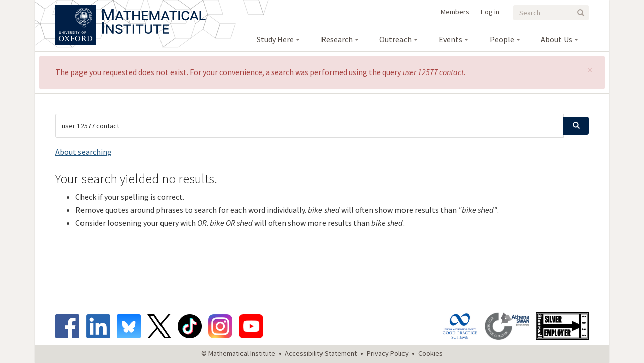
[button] (590, 70)
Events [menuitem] (451, 39)
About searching (84, 152)
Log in (490, 12)
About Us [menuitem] (556, 39)
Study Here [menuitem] (275, 39)
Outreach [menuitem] (395, 39)
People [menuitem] (502, 39)
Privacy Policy (388, 353)
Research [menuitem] (337, 39)
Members (455, 12)
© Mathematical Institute (238, 353)
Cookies (430, 353)
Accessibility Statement (321, 353)
